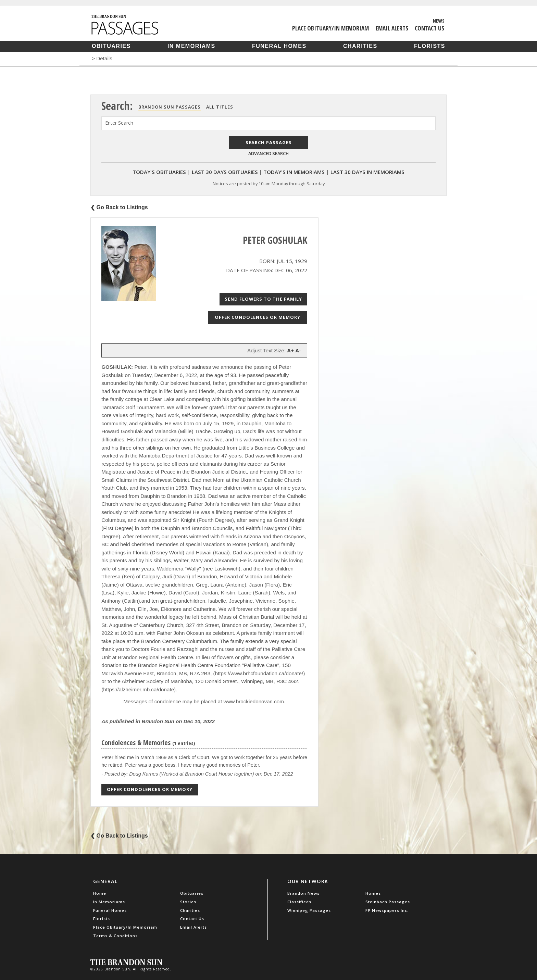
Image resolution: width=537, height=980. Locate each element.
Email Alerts (392, 28)
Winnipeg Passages (309, 910)
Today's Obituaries (159, 172)
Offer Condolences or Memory (258, 317)
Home (100, 893)
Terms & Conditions (115, 936)
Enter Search (119, 123)
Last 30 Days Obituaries (225, 172)
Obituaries (111, 46)
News (439, 21)
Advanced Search (268, 153)
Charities (360, 46)
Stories (188, 902)
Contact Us (429, 28)
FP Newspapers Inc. (387, 910)
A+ (290, 350)
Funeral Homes (279, 46)
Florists (430, 46)
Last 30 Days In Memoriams (367, 172)
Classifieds (299, 902)
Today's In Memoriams (294, 172)
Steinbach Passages (388, 902)
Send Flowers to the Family (263, 299)
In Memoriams (191, 46)
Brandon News (303, 893)
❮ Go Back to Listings (119, 207)
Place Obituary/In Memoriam (330, 28)
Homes (373, 893)
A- (298, 350)
